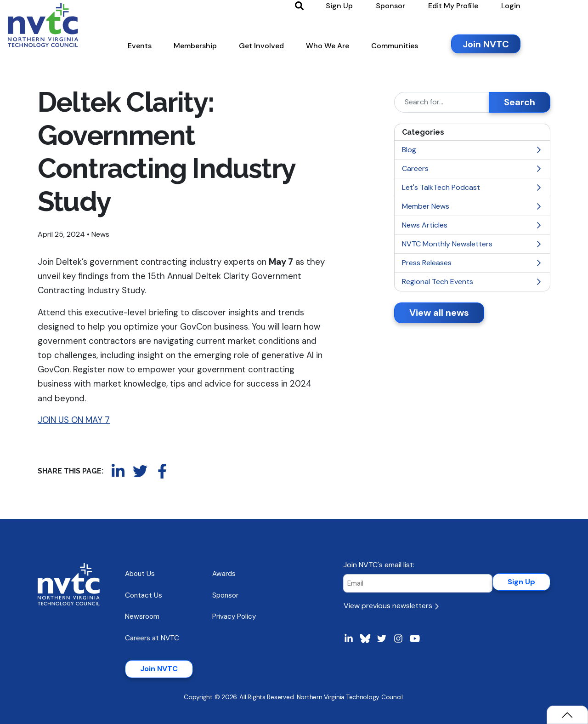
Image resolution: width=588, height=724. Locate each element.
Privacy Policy (234, 616)
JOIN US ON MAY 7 (74, 420)
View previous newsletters (391, 606)
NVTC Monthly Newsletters (472, 244)
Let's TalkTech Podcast (472, 187)
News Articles (472, 225)
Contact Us (144, 595)
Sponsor (225, 595)
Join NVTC (159, 669)
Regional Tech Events (472, 282)
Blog (472, 150)
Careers (472, 168)
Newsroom (142, 616)
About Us (140, 574)
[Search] (442, 102)
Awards (224, 574)
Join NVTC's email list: (379, 565)
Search (520, 102)
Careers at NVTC (152, 638)
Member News (472, 206)
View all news (439, 313)
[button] (170, 50)
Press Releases (472, 263)
